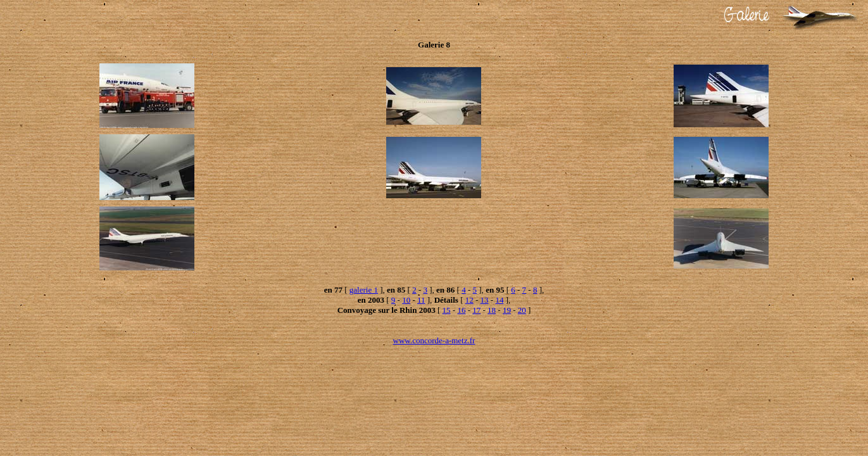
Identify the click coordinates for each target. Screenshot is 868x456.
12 (469, 300)
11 (421, 300)
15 (447, 310)
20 (522, 310)
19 (507, 310)
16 (461, 310)
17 (476, 310)
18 (492, 310)
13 (485, 300)
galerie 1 (364, 290)
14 (499, 300)
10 (406, 300)
